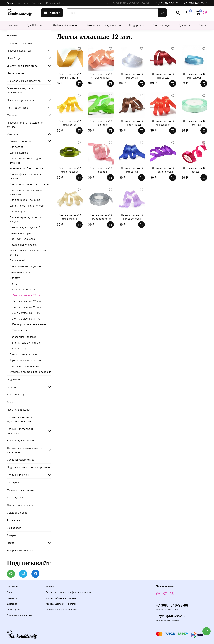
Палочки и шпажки (19, 409)
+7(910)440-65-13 (170, 616)
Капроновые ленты (24, 289)
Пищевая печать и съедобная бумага (25, 125)
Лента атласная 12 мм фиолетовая (163, 170)
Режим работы (55, 3)
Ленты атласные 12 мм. (27, 295)
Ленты (14, 284)
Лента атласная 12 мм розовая (101, 170)
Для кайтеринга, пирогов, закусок (26, 219)
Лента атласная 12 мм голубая (194, 76)
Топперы (12, 387)
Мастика (12, 115)
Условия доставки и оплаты (61, 604)
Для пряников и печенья (25, 200)
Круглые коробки (20, 141)
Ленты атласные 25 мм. (27, 307)
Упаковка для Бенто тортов (26, 168)
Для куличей (17, 260)
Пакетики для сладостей (25, 227)
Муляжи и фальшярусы (21, 490)
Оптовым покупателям (19, 615)
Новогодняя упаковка (23, 337)
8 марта (12, 535)
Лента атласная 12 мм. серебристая (101, 217)
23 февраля (14, 528)
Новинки (12, 35)
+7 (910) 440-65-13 (195, 3)
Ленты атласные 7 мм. (26, 313)
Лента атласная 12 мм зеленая (101, 123)
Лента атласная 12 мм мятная (194, 123)
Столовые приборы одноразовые (30, 372)
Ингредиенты (15, 73)
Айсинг (11, 402)
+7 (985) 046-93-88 (166, 3)
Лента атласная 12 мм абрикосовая (101, 76)
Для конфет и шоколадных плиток (26, 176)
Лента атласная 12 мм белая (132, 76)
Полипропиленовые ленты (29, 324)
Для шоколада (161, 25)
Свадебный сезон (18, 513)
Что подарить (15, 497)
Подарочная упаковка (23, 245)
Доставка (37, 3)
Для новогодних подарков (26, 266)
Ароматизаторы (17, 394)
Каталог (52, 13)
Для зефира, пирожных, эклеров (30, 184)
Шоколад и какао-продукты (24, 81)
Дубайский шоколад (66, 25)
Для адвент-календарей (24, 366)
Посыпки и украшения (21, 100)
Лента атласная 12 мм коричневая (132, 123)
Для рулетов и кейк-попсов (27, 206)
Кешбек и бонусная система (61, 610)
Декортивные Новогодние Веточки (26, 160)
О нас (10, 3)
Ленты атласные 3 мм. (26, 318)
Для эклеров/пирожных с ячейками (26, 192)
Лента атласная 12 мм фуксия (194, 170)
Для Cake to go (19, 348)
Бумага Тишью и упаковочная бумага (28, 252)
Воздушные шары (18, 475)
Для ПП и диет (36, 25)
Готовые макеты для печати (104, 25)
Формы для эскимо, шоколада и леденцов (26, 450)
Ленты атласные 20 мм (27, 301)
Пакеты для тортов (21, 233)
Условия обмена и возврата (61, 598)
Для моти (184, 25)
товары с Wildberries (20, 550)
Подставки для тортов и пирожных (28, 467)
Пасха (11, 543)
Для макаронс (18, 211)
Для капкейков (19, 153)
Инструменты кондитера (22, 66)
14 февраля (14, 520)
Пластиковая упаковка (23, 354)
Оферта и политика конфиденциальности (69, 592)
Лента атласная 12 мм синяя (132, 170)
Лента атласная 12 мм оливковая (70, 170)
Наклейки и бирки (21, 272)
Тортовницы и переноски (25, 360)
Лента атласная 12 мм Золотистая (70, 76)
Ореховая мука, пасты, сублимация (21, 90)
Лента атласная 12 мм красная (163, 123)
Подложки (13, 379)
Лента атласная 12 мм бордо (163, 76)
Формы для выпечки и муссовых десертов (21, 419)
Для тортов (16, 147)
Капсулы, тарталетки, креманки (20, 431)
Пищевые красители (20, 51)
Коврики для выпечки (20, 440)
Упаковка (13, 25)
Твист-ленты (20, 330)
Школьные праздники (20, 43)
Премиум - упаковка (22, 239)
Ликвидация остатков (20, 505)
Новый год (13, 58)
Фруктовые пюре (18, 108)
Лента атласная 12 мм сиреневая (132, 217)
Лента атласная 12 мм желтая (70, 123)
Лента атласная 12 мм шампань (70, 217)
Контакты (23, 3)
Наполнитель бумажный (25, 343)
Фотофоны (13, 482)
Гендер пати (137, 25)
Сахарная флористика (20, 460)
